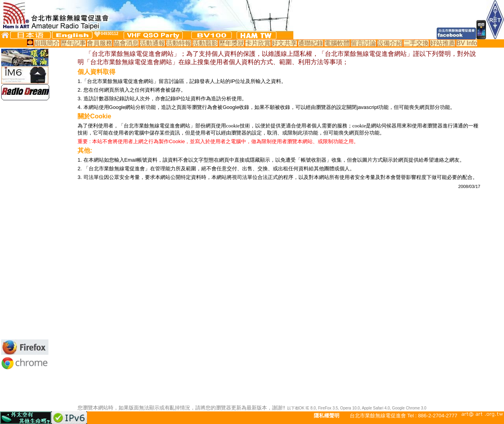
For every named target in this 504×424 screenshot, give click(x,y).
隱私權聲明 (327, 416)
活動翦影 (205, 43)
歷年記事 (73, 43)
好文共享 (284, 43)
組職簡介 (47, 43)
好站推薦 (443, 43)
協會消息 (126, 43)
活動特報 (179, 43)
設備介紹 (390, 43)
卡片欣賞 (258, 43)
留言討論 (363, 43)
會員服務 (100, 43)
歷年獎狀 (232, 43)
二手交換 (416, 43)
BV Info (467, 43)
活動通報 (152, 43)
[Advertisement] (25, 220)
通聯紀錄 (311, 43)
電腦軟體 (337, 43)
